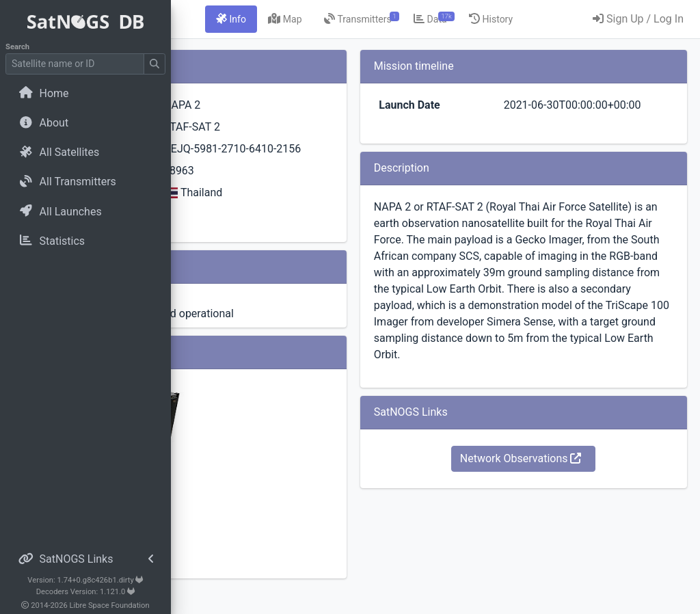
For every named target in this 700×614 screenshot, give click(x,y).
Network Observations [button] (563, 524)
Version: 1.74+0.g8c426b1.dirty (85, 580)
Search (17, 47)
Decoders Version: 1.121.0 (86, 592)
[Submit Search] (154, 64)
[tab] (342, 19)
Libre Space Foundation (110, 605)
